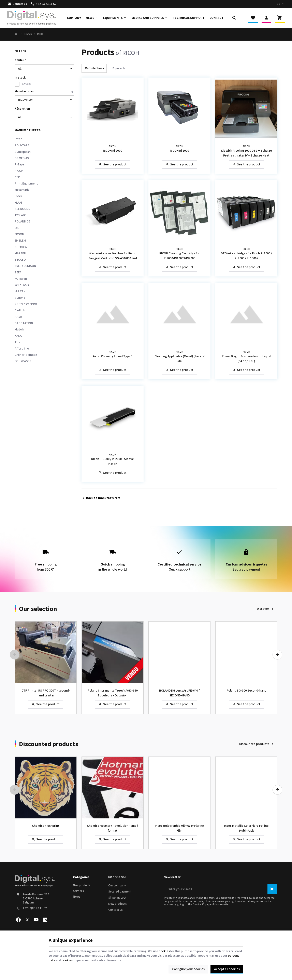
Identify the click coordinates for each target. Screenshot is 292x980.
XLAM (18, 203)
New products (118, 904)
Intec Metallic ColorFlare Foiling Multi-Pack (246, 828)
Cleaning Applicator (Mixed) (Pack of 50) (179, 359)
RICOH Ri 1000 (179, 151)
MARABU (20, 253)
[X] (27, 920)
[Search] (234, 18)
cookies (164, 951)
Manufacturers (28, 130)
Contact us (115, 910)
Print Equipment (26, 183)
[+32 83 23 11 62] (43, 4)
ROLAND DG (23, 221)
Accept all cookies (227, 969)
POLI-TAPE (22, 145)
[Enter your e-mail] (220, 889)
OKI (17, 228)
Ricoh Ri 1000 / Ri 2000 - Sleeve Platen (113, 461)
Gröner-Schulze (26, 355)
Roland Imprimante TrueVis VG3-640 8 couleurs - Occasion (113, 693)
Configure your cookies (188, 969)
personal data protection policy (186, 901)
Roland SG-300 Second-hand (246, 691)
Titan (18, 342)
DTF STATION (24, 323)
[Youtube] (36, 920)
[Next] (277, 655)
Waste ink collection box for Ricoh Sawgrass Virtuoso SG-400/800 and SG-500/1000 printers (113, 256)
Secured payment (120, 892)
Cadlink (20, 310)
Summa (20, 298)
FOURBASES (23, 361)
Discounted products (49, 744)
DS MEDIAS (22, 158)
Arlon (18, 317)
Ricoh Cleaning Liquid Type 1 (113, 356)
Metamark (22, 190)
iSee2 (19, 196)
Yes (26, 84)
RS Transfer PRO (26, 304)
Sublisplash (23, 152)
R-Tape (20, 164)
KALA (18, 336)
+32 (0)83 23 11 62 (35, 908)
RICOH (19, 171)
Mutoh (19, 329)
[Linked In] (45, 920)
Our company (117, 886)
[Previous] (15, 655)
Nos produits (82, 885)
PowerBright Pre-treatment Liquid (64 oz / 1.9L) (246, 359)
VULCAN (20, 291)
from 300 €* (46, 559)
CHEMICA (21, 247)
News (77, 897)
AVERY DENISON (25, 266)
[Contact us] (17, 4)
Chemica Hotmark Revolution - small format (113, 828)
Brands (28, 34)
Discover (263, 609)
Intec (18, 139)
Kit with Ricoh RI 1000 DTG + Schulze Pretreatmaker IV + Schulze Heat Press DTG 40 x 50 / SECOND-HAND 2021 (246, 153)
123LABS (21, 215)
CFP (17, 177)
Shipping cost (117, 898)
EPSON (19, 234)
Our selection (38, 609)
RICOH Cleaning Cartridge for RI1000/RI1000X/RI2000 (180, 256)
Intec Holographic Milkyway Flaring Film (179, 828)
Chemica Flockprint (46, 826)
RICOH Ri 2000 (113, 151)
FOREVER (21, 279)
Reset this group (72, 92)
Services (78, 891)
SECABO (20, 260)
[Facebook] (18, 920)
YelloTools (22, 285)
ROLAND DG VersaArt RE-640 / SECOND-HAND (179, 693)
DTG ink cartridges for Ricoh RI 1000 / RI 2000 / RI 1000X (246, 256)
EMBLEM (20, 241)
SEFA (18, 272)
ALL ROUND (22, 209)
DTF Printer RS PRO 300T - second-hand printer (46, 693)
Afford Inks (22, 349)
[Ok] (272, 889)
